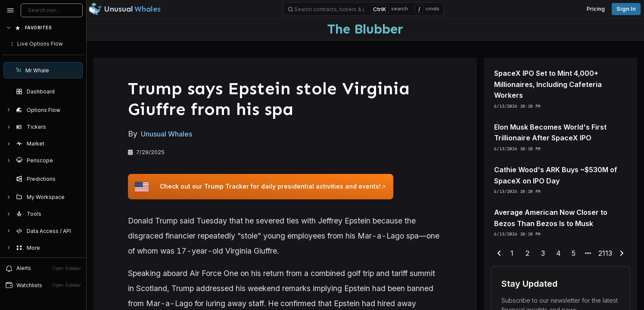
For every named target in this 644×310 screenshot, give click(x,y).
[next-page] (622, 254)
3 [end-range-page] (543, 253)
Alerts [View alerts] (43, 268)
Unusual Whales (166, 134)
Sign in (626, 9)
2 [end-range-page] (527, 253)
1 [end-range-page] (512, 253)
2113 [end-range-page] (605, 253)
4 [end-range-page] (558, 253)
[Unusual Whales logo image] (124, 9)
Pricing (596, 9)
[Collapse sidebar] (10, 10)
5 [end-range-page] (574, 253)
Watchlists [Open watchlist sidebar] (43, 285)
